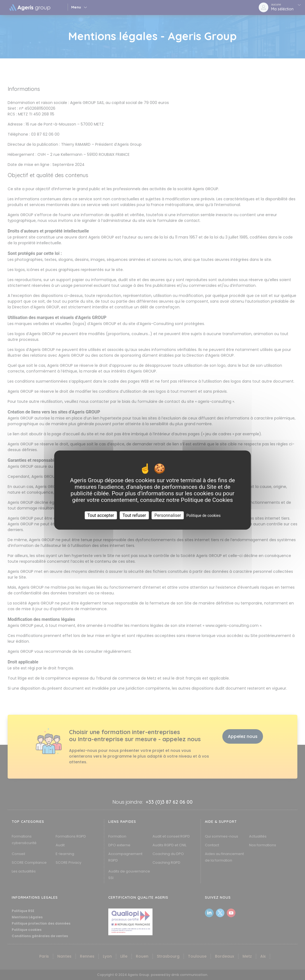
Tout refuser (134, 515)
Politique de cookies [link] (203, 516)
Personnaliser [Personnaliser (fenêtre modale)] (168, 515)
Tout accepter (101, 515)
